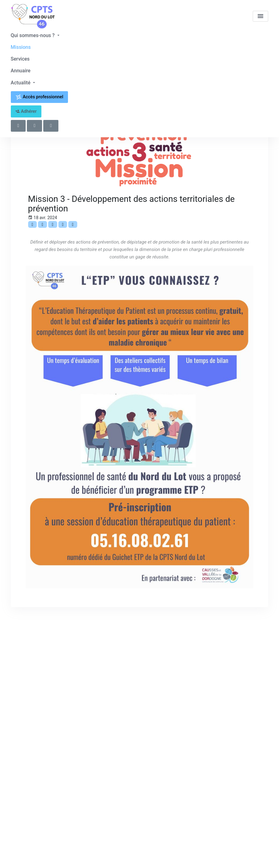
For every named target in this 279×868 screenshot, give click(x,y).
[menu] (260, 16)
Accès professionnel (39, 97)
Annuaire (21, 71)
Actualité (24, 83)
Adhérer (26, 111)
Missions (21, 47)
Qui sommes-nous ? (36, 35)
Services (20, 59)
